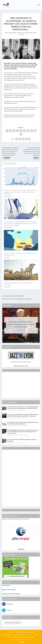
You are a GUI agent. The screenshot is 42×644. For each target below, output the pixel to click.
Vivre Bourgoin (17, 637)
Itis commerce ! (31, 632)
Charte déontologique (17, 635)
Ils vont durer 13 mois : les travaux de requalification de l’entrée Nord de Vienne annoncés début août (23, 423)
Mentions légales (7, 635)
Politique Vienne (25, 426)
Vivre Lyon (10, 637)
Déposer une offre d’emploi (9, 590)
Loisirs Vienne (25, 418)
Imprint (30, 640)
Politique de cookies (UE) (28, 637)
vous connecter (12, 299)
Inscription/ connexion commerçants (11, 594)
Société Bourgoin (29, 33)
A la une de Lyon (17, 410)
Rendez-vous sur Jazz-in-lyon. (21, 366)
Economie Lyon (24, 443)
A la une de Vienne (17, 418)
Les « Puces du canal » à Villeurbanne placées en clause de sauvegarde (22, 440)
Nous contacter (6, 586)
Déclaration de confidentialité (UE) (19, 640)
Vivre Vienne (36, 635)
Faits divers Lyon (24, 435)
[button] (19, 341)
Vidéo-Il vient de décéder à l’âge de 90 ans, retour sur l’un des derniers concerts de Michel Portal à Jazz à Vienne (21, 324)
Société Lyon (24, 410)
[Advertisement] (15, 387)
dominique (13, 33)
